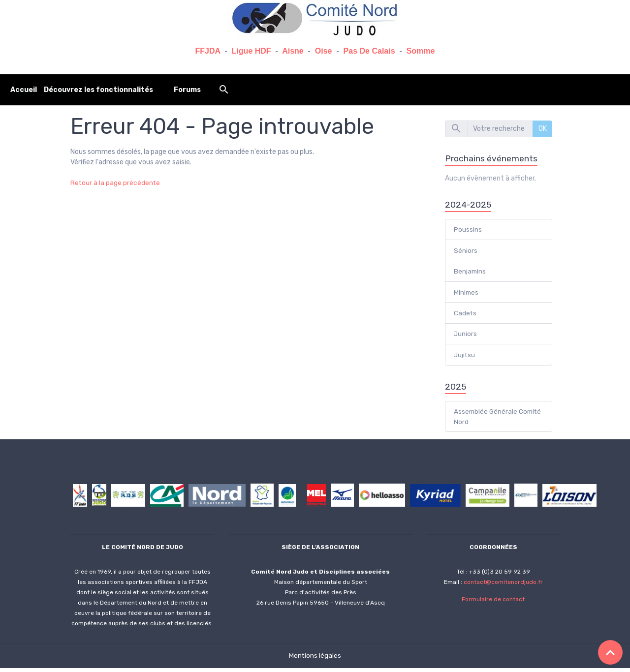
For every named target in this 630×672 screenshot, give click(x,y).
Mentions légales (315, 659)
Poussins (468, 230)
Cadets (465, 315)
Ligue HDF (252, 51)
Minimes (467, 294)
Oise (324, 51)
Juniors (466, 336)
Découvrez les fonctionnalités (98, 90)
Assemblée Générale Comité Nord (486, 420)
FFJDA (208, 51)
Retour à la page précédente (116, 183)
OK (543, 129)
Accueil (24, 90)
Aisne (293, 51)
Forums (187, 90)
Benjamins (470, 273)
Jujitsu (465, 357)
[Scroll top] (610, 652)
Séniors (466, 252)
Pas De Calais (369, 51)
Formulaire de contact (493, 603)
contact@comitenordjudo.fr (503, 586)
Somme (421, 51)
